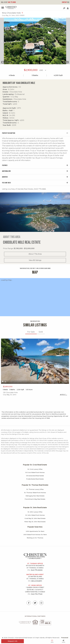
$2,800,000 (8, 387)
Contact (65, 2)
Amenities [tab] (5, 177)
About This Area (35, 254)
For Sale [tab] (31, 332)
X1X (35, 361)
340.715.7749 (37, 594)
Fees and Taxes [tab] (6, 183)
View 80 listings (35, 260)
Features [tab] (5, 165)
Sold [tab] (41, 332)
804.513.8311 (37, 581)
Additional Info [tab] (6, 171)
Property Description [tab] (9, 133)
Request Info (13, 641)
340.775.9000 (8, 2)
